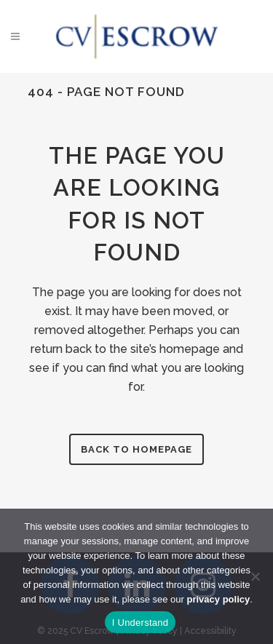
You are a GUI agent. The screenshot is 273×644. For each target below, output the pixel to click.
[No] (255, 576)
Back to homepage (136, 449)
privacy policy (219, 599)
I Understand (140, 623)
